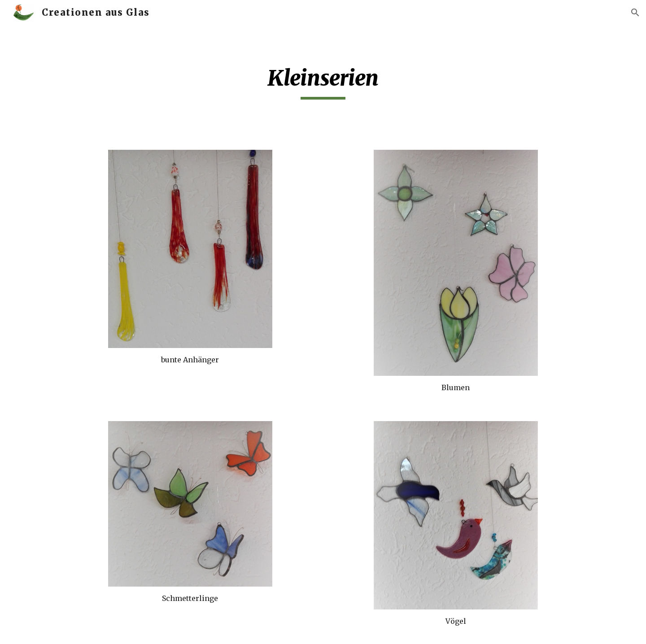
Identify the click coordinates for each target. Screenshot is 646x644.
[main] (323, 82)
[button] (635, 13)
